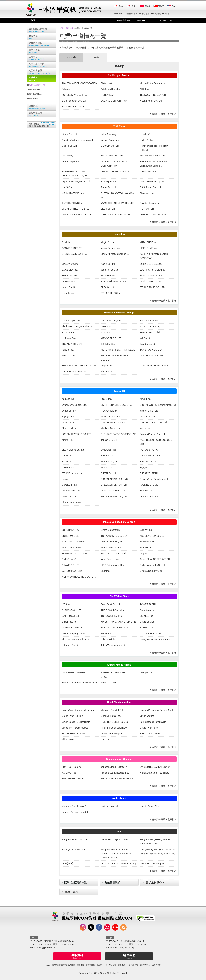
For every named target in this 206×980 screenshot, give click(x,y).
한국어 (135, 6)
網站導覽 (144, 14)
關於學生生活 (145, 965)
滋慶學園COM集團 (68, 965)
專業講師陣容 (91, 965)
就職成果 (70, 28)
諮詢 (166, 14)
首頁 (61, 28)
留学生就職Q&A (35, 94)
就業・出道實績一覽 (37, 85)
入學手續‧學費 (132, 965)
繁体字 (161, 6)
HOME (118, 14)
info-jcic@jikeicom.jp (125, 948)
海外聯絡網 (157, 965)
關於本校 (81, 965)
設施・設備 (103, 965)
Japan (121, 6)
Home (47, 965)
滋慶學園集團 (131, 14)
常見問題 (156, 14)
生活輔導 (113, 965)
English (175, 6)
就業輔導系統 (34, 89)
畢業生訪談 (34, 99)
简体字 (148, 6)
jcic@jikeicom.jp (47, 948)
